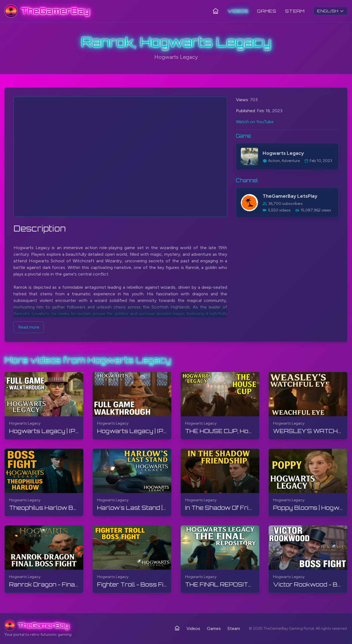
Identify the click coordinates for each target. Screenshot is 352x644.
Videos (238, 11)
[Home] (216, 11)
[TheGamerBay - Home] (47, 11)
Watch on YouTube (255, 122)
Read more (29, 327)
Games (267, 11)
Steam (295, 11)
